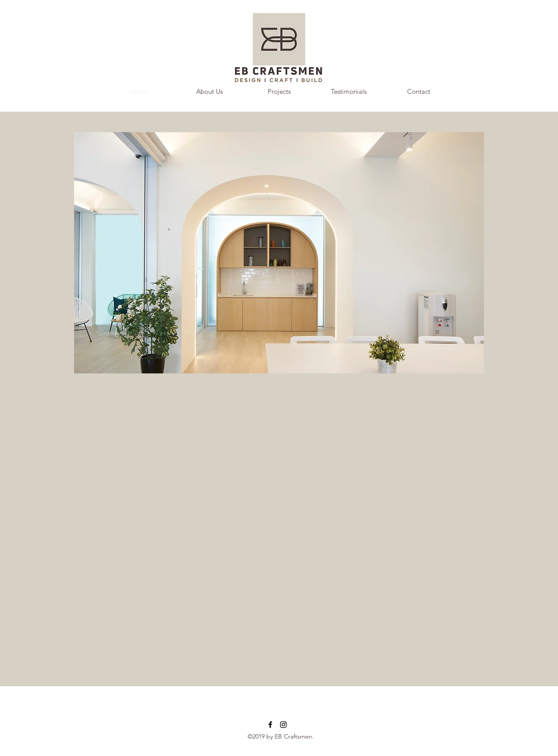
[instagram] (283, 725)
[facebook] (270, 725)
